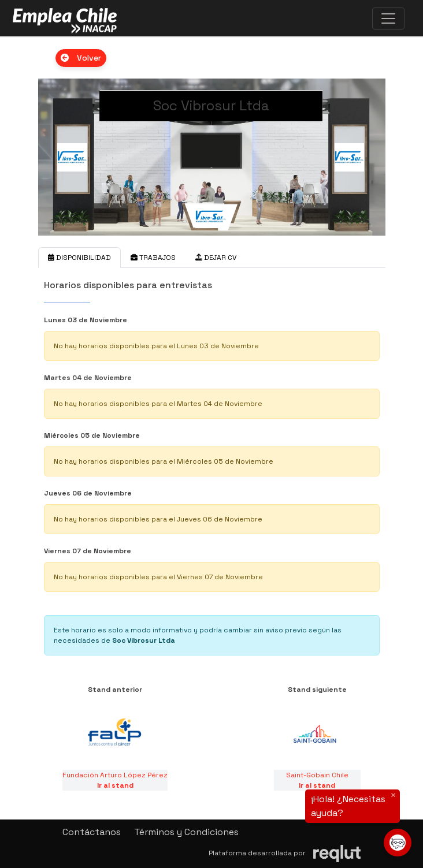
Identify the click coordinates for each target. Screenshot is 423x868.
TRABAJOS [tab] (153, 258)
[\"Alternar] (388, 18)
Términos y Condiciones (186, 832)
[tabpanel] (212, 464)
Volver (81, 58)
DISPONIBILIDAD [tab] (79, 258)
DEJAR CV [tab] (216, 258)
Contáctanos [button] (92, 832)
